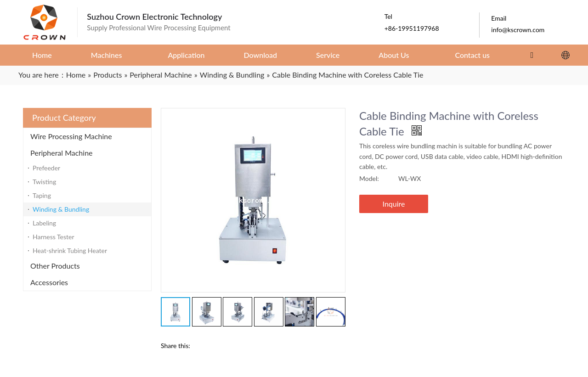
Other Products (55, 266)
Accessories (49, 282)
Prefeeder (46, 168)
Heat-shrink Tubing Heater (70, 250)
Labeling (44, 223)
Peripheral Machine (62, 153)
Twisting (44, 182)
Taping (42, 195)
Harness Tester (54, 237)
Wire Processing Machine (71, 136)
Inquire (394, 204)
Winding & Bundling (61, 209)
